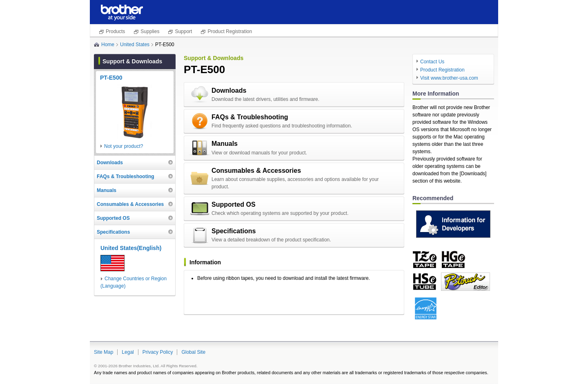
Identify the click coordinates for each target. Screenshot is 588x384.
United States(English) (131, 248)
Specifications (234, 231)
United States (135, 45)
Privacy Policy (158, 352)
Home (108, 45)
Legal (128, 352)
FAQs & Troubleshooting (250, 117)
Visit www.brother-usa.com (449, 78)
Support (183, 31)
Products (115, 31)
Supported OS (234, 204)
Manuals (225, 144)
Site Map (104, 352)
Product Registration (230, 31)
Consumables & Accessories (256, 171)
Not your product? (124, 146)
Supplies (150, 31)
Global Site (193, 352)
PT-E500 (111, 78)
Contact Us (432, 62)
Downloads (229, 90)
